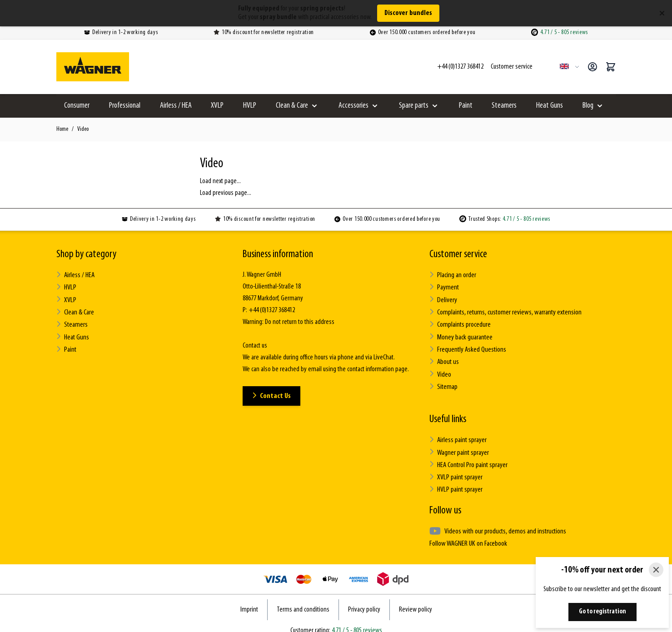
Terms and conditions (303, 600)
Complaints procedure (460, 322)
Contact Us (273, 396)
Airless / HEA (176, 106)
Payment (444, 286)
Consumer (77, 106)
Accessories (353, 106)
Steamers (504, 106)
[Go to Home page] (93, 67)
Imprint (249, 600)
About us (444, 357)
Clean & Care (292, 106)
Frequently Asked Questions (467, 346)
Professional (125, 106)
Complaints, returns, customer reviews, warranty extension (504, 310)
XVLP (217, 106)
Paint (466, 106)
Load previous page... (226, 193)
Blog (588, 106)
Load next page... (220, 181)
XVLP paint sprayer (455, 469)
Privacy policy (364, 600)
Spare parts (414, 106)
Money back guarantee (460, 334)
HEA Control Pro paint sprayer (468, 457)
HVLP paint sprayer (456, 481)
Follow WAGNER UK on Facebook (467, 534)
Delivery (443, 298)
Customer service (458, 254)
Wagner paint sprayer (459, 445)
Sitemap (443, 381)
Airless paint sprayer (458, 434)
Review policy (416, 600)
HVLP (250, 106)
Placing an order (453, 275)
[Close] (656, 570)
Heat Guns (550, 106)
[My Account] (592, 67)
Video (83, 129)
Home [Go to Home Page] (62, 129)
